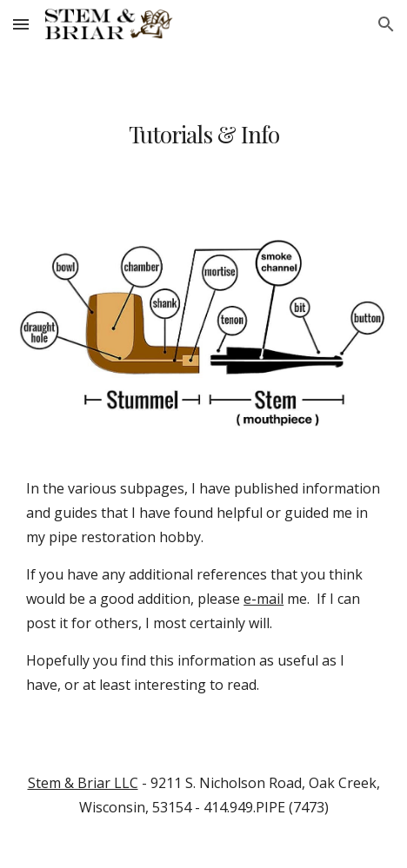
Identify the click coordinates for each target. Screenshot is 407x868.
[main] (203, 134)
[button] (21, 24)
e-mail (264, 599)
